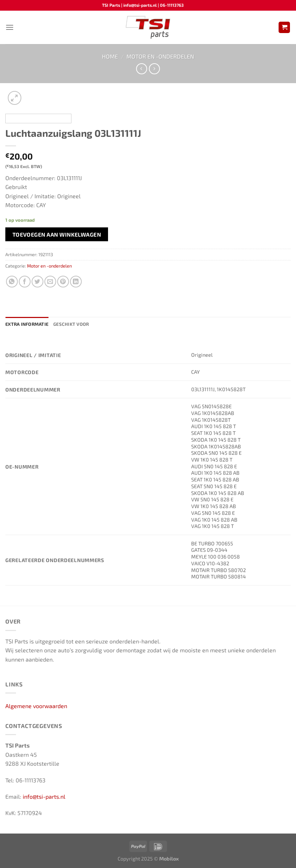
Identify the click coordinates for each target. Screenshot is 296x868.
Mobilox (169, 859)
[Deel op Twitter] (37, 282)
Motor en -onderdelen (160, 56)
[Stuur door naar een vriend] (50, 282)
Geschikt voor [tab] (71, 324)
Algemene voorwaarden (36, 706)
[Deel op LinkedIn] (76, 282)
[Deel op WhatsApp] (12, 282)
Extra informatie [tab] (27, 324)
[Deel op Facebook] (25, 282)
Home (110, 56)
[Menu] (10, 27)
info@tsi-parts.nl (44, 796)
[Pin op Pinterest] (63, 282)
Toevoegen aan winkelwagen (57, 234)
